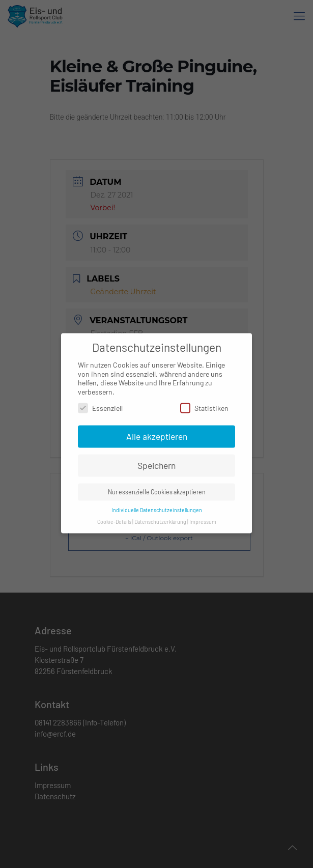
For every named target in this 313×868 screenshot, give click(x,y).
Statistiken (204, 402)
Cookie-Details (114, 516)
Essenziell (100, 402)
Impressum (203, 516)
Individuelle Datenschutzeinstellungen (157, 505)
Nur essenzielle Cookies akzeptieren (157, 487)
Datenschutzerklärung (160, 516)
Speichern (156, 460)
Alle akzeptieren (157, 431)
